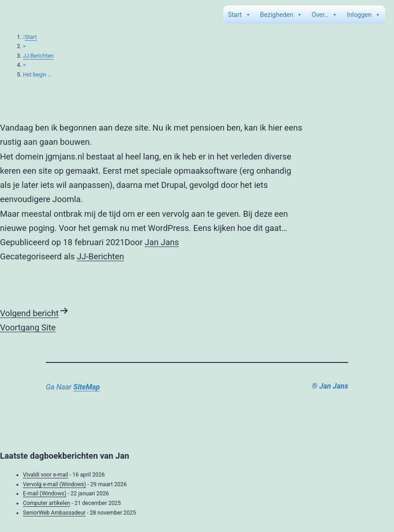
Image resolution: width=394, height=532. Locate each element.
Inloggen (364, 15)
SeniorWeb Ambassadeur (54, 513)
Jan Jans (162, 242)
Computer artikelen (47, 503)
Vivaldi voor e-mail (46, 475)
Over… (325, 15)
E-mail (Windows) (45, 494)
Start (239, 15)
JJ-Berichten (38, 56)
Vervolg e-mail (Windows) (55, 484)
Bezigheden (282, 15)
